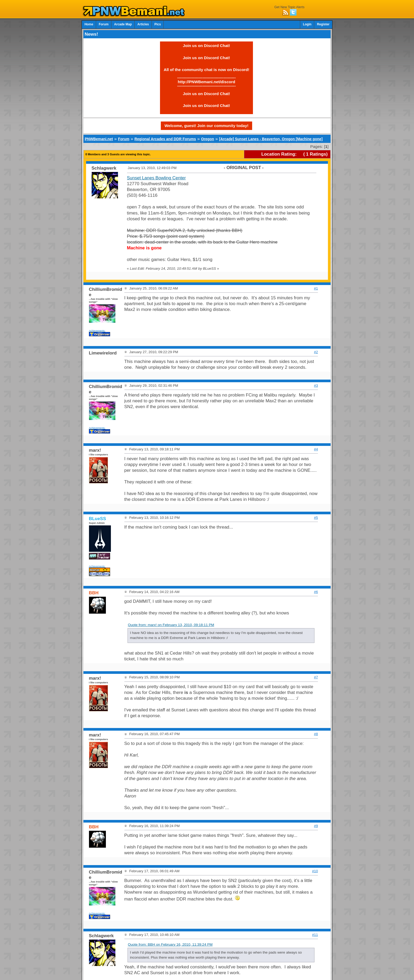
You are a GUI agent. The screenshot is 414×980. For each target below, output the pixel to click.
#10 (315, 871)
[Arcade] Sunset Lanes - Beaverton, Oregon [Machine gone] (271, 139)
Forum (104, 24)
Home (89, 24)
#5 (316, 518)
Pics (158, 24)
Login (307, 24)
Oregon (207, 139)
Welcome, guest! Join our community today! (206, 126)
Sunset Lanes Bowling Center (156, 178)
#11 (315, 935)
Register (323, 24)
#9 (316, 826)
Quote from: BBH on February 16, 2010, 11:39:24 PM (170, 944)
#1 (316, 288)
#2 (316, 352)
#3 (316, 386)
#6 (316, 592)
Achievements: (97, 331)
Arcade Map (123, 24)
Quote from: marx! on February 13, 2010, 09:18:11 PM (171, 625)
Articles (143, 24)
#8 (316, 734)
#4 (316, 449)
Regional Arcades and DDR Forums (165, 139)
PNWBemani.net (99, 139)
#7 (316, 677)
